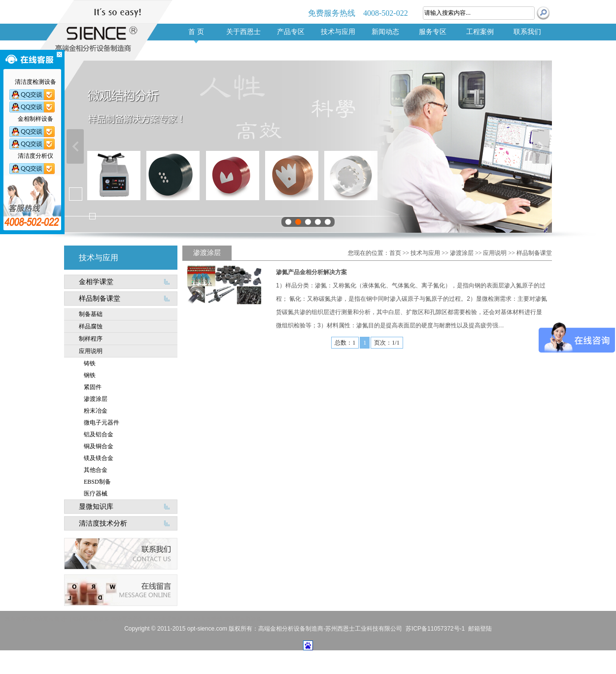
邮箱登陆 (480, 629)
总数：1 (345, 343)
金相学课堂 (96, 282)
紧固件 (93, 387)
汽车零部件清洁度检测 (32, 619)
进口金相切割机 (164, 619)
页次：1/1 (387, 343)
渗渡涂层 (96, 399)
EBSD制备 (97, 482)
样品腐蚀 (91, 326)
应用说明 (91, 351)
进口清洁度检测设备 (85, 619)
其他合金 (96, 470)
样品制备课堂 (100, 299)
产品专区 (291, 32)
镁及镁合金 (99, 458)
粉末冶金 (96, 411)
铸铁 (90, 363)
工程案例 (480, 32)
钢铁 (90, 375)
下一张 (541, 146)
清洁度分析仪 (127, 619)
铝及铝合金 (99, 434)
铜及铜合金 (99, 446)
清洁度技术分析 (103, 523)
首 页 (196, 32)
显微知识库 (96, 507)
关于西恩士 (243, 32)
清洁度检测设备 (243, 619)
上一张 (75, 146)
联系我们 (527, 32)
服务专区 (433, 32)
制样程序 (91, 339)
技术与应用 (338, 32)
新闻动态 (385, 32)
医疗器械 (96, 494)
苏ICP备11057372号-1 (435, 629)
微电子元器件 (102, 423)
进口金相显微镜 (203, 619)
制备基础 (91, 314)
